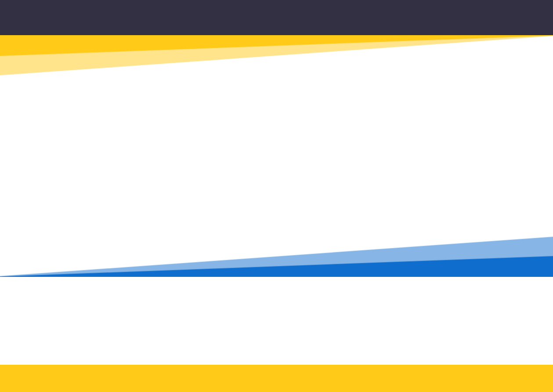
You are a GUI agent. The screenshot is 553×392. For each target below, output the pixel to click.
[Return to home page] (287, 21)
